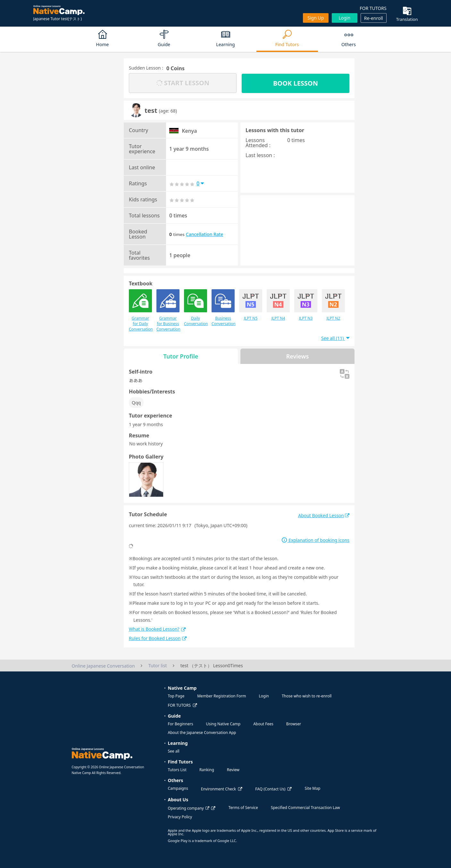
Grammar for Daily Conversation (140, 311)
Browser (294, 724)
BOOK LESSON (296, 83)
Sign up (316, 18)
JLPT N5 (251, 305)
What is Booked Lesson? (157, 629)
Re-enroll (374, 18)
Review (233, 770)
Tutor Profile (181, 356)
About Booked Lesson (324, 515)
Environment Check (218, 789)
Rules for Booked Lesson (158, 638)
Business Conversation (223, 308)
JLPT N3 (306, 305)
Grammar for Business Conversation (168, 311)
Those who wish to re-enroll (307, 696)
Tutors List (177, 770)
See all (174, 751)
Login (344, 18)
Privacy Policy (180, 817)
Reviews (298, 356)
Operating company (189, 808)
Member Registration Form (221, 696)
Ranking (207, 770)
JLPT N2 (333, 305)
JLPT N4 (278, 305)
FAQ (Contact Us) (270, 789)
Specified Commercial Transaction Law (305, 808)
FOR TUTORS (373, 8)
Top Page (176, 696)
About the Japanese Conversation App (202, 733)
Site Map (312, 788)
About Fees (263, 724)
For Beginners (181, 724)
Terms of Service (243, 808)
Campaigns (178, 788)
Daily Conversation (196, 308)
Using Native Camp (223, 724)
